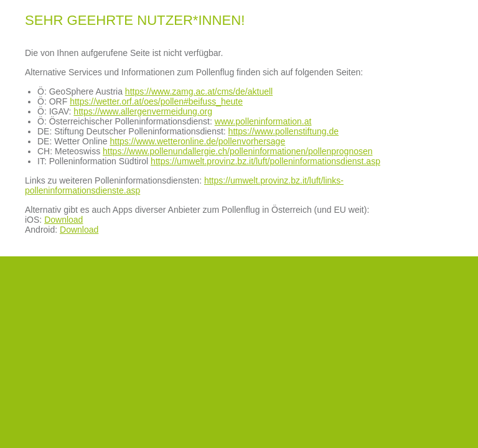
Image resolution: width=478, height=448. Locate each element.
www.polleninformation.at (263, 121)
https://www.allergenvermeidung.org (143, 111)
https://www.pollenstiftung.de (284, 131)
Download (63, 220)
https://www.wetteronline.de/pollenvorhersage (197, 141)
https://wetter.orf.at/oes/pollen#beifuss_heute (156, 101)
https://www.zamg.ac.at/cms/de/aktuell (199, 91)
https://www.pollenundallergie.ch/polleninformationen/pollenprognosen (238, 151)
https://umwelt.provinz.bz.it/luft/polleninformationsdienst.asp (265, 161)
